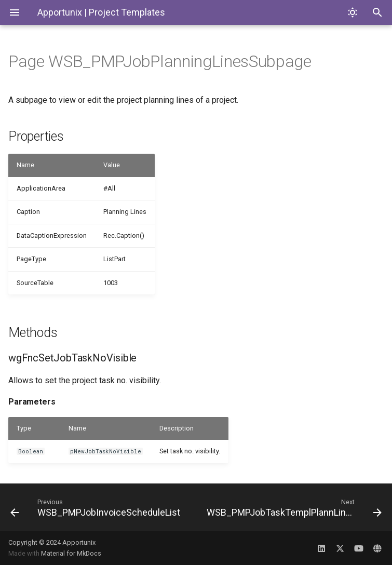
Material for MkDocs (71, 553)
